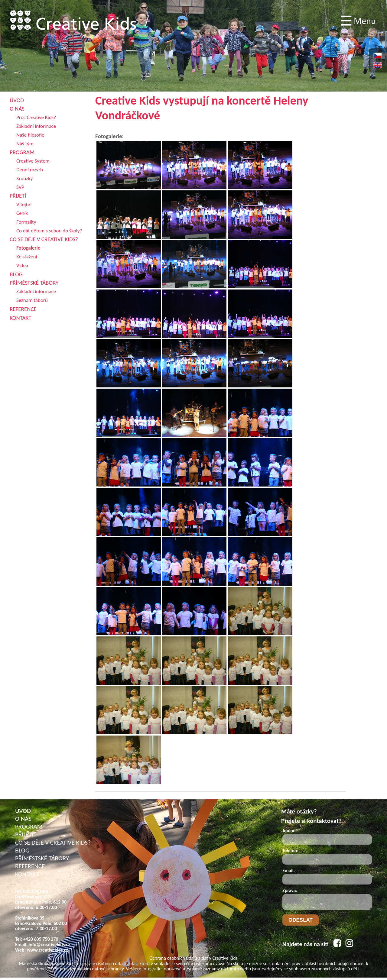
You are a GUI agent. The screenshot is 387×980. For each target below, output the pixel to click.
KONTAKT (27, 874)
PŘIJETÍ (24, 834)
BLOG (22, 850)
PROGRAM (29, 826)
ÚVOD (23, 811)
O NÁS (23, 819)
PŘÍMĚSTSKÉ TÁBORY (42, 858)
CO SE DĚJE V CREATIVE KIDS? (53, 843)
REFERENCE (30, 866)
